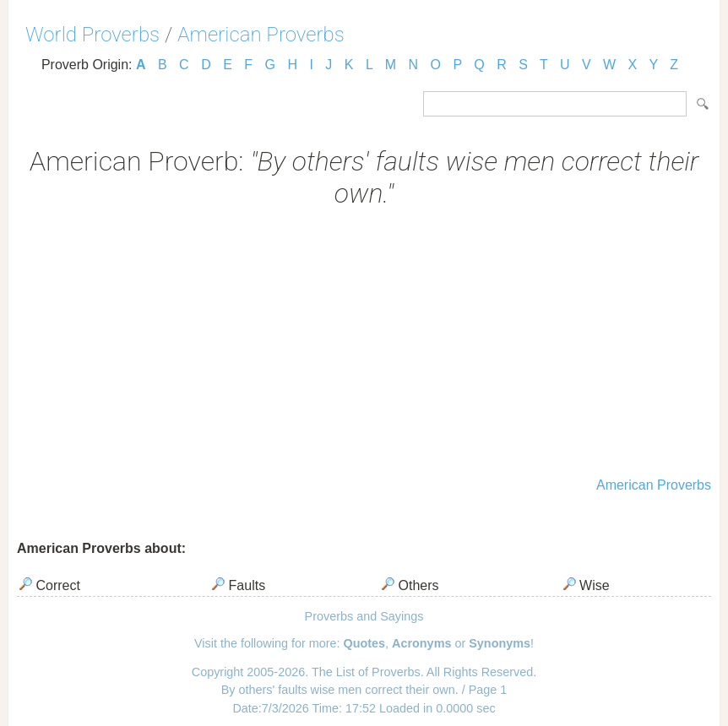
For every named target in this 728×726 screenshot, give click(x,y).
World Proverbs (92, 35)
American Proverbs (261, 35)
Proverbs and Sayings (364, 616)
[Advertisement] (364, 344)
